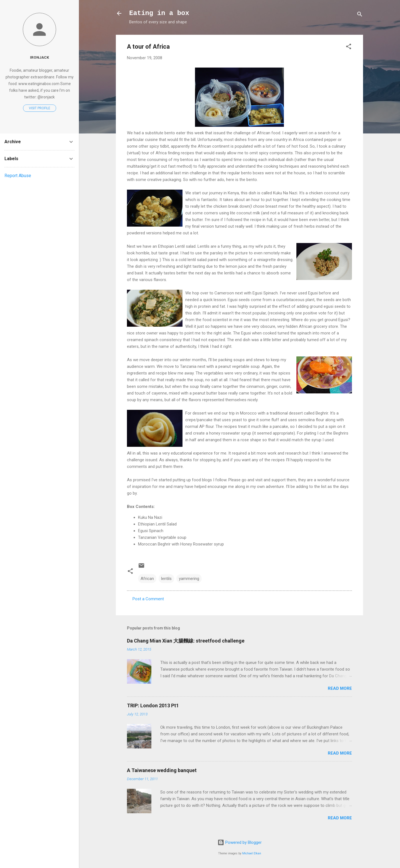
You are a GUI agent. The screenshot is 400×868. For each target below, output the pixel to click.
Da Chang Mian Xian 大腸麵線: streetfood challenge (186, 641)
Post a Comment (148, 599)
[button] (349, 47)
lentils (166, 579)
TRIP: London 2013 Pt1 (153, 705)
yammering (189, 579)
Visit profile (40, 108)
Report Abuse (18, 176)
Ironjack (40, 57)
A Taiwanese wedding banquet (162, 770)
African (147, 579)
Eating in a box (159, 13)
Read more (340, 688)
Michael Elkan (252, 853)
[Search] (360, 15)
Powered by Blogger (240, 842)
